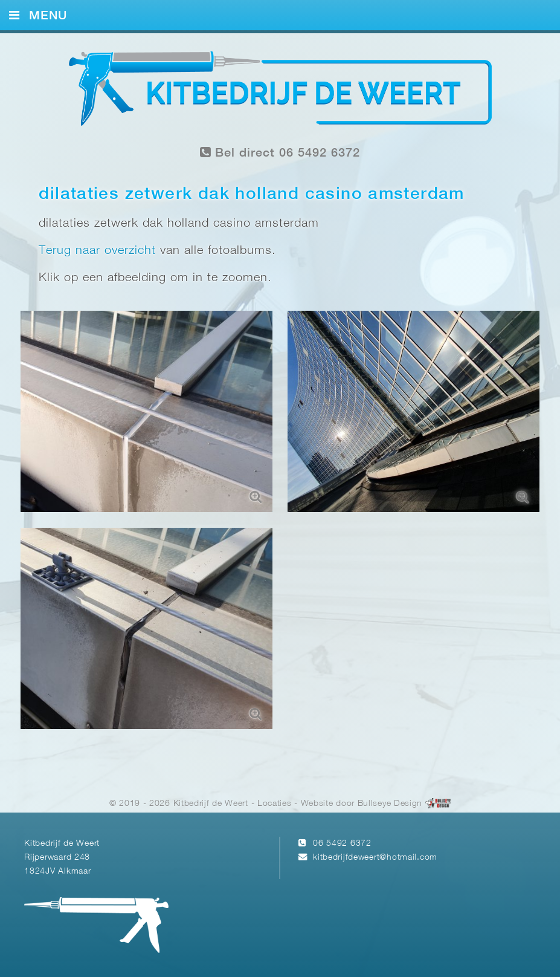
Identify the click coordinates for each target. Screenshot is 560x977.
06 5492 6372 (342, 844)
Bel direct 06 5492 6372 (280, 153)
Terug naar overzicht (97, 251)
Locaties (275, 804)
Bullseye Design (390, 804)
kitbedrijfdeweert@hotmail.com (375, 858)
